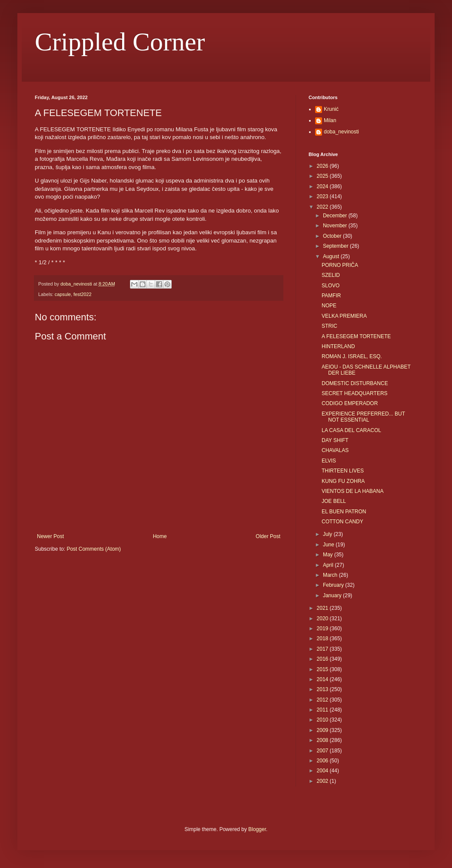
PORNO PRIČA (340, 265)
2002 (323, 781)
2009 (323, 730)
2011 (323, 710)
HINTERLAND (338, 346)
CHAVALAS (335, 450)
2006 (323, 761)
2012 (323, 700)
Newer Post (50, 536)
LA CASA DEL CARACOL (351, 430)
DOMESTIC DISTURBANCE (355, 383)
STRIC (329, 326)
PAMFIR (331, 296)
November (336, 226)
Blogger (257, 829)
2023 (323, 196)
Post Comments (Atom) (94, 549)
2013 (323, 689)
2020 (323, 619)
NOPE (329, 306)
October (333, 236)
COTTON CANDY (342, 522)
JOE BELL (334, 501)
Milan (330, 120)
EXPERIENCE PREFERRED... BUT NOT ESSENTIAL (363, 417)
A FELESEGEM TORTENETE (356, 336)
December (336, 216)
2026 (323, 166)
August (332, 256)
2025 (323, 176)
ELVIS (329, 461)
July (328, 534)
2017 (323, 649)
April (329, 565)
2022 (323, 207)
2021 (323, 608)
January (333, 595)
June (329, 545)
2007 (323, 751)
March (331, 575)
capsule (63, 294)
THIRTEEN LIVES (343, 471)
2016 (323, 659)
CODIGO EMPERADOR (350, 403)
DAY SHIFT (335, 440)
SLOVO (331, 286)
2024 (323, 186)
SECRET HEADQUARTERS (355, 393)
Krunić (331, 109)
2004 (323, 771)
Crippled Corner (120, 42)
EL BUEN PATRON (344, 512)
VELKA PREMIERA (344, 316)
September (336, 246)
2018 (323, 639)
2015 (323, 669)
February (334, 585)
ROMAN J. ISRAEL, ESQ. (352, 356)
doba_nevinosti (341, 132)
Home (160, 536)
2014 (323, 679)
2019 (323, 629)
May (329, 555)
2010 (323, 720)
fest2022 (82, 294)
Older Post (268, 536)
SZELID (331, 275)
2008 (323, 740)
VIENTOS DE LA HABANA (353, 491)
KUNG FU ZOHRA (343, 481)
